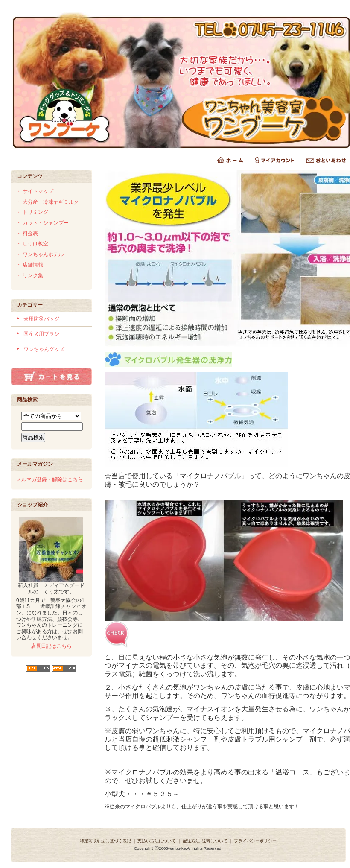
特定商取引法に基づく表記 (105, 841)
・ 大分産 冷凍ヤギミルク (48, 202)
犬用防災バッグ (41, 319)
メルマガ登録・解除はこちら (50, 479)
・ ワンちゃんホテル (40, 254)
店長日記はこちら (51, 646)
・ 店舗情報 (30, 265)
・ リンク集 (30, 275)
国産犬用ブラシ (41, 334)
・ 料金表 (27, 234)
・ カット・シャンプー (42, 223)
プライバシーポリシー (255, 841)
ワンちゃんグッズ (44, 349)
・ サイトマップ (35, 191)
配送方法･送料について (205, 841)
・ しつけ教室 (32, 244)
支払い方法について (157, 841)
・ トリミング (32, 212)
